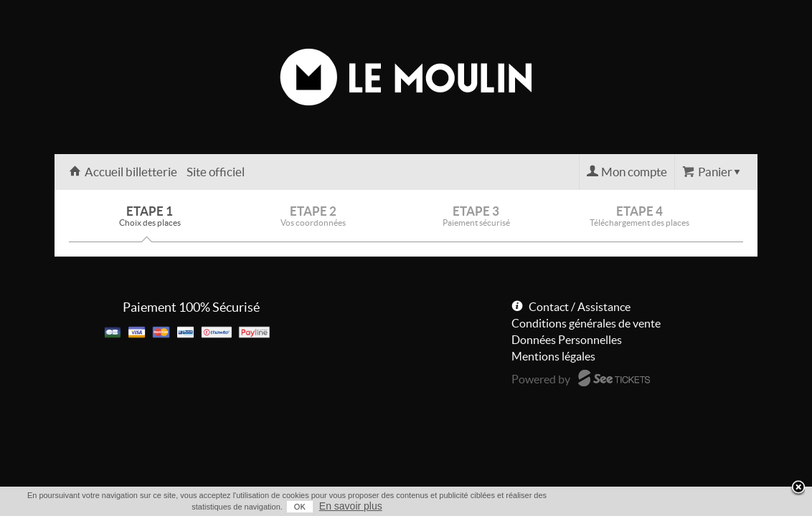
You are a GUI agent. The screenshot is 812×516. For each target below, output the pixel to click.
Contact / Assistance (580, 307)
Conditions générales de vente (586, 323)
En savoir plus (730, 506)
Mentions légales (553, 356)
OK (679, 507)
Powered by (541, 379)
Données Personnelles (567, 340)
